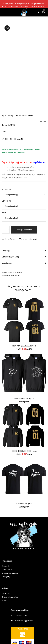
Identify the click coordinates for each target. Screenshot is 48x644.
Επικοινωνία (6, 566)
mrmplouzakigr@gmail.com (24, 621)
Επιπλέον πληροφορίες (10, 257)
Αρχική (4, 116)
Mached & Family (21, 116)
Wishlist (4, 601)
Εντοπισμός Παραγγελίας (10, 597)
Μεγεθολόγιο (7, 263)
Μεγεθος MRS (7, 201)
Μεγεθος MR (6, 189)
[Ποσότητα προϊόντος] (6, 230)
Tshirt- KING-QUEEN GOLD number (24, 346)
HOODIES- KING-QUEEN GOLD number (24, 451)
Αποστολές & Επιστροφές (28, 239)
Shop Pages (11, 116)
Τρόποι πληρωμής (9, 239)
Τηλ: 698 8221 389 (21, 615)
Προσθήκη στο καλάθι (24, 230)
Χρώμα (4, 213)
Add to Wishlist (4, 132)
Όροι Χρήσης (6, 577)
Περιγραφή (6, 251)
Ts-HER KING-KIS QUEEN (24, 504)
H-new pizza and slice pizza (24, 398)
